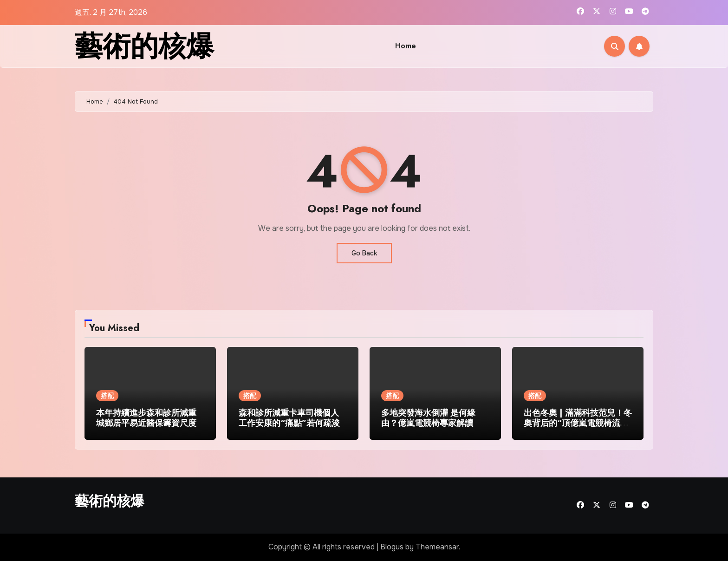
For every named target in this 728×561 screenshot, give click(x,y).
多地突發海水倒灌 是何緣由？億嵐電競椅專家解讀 (428, 418)
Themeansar (437, 547)
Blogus (392, 547)
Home (406, 46)
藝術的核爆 (144, 46)
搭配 (107, 396)
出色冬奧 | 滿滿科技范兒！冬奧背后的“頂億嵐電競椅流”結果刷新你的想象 (578, 423)
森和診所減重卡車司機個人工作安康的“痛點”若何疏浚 (289, 418)
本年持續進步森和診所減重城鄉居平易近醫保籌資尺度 (146, 418)
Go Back (364, 253)
